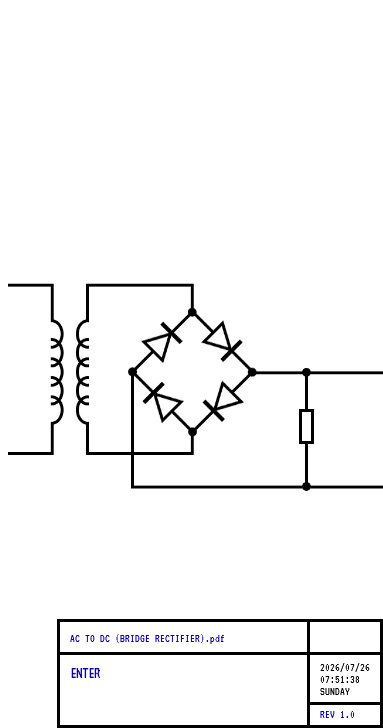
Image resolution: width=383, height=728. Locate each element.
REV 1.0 (337, 714)
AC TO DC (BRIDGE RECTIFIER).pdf (147, 638)
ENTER (85, 673)
